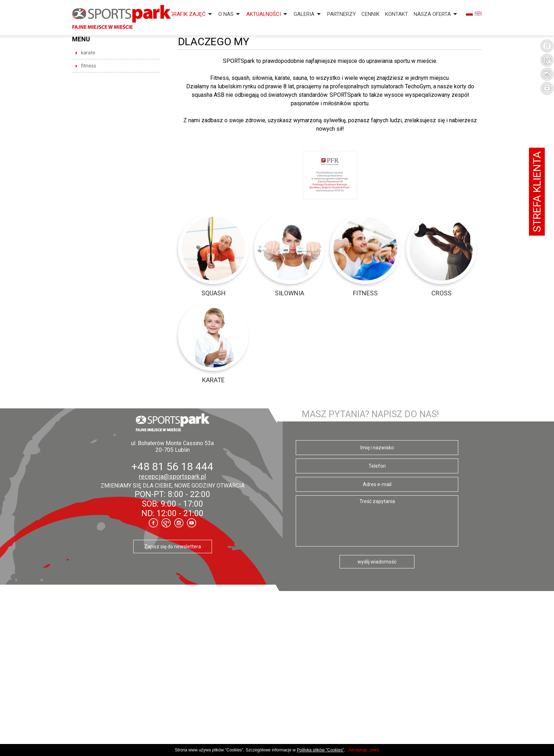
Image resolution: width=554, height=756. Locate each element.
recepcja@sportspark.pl (172, 476)
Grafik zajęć (188, 14)
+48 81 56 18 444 (172, 466)
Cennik (370, 14)
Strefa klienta (537, 192)
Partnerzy (341, 14)
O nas (226, 14)
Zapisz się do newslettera (173, 547)
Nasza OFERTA (432, 14)
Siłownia (290, 293)
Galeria (304, 14)
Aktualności (264, 14)
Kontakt (397, 14)
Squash (214, 293)
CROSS (441, 293)
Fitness (89, 66)
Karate (88, 53)
